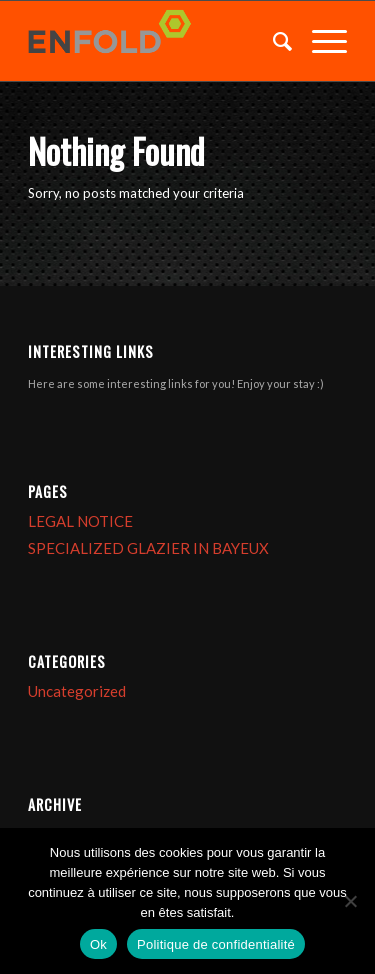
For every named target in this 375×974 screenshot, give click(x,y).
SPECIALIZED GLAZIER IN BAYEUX (148, 548)
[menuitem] (272, 41)
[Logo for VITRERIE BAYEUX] (155, 41)
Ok (98, 944)
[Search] (272, 41)
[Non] (350, 901)
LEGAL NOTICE (80, 521)
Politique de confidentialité (216, 944)
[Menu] (319, 41)
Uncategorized (77, 691)
